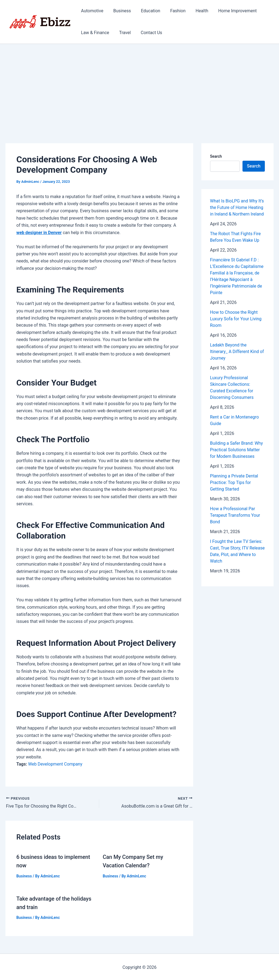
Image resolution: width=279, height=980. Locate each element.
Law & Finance (94, 33)
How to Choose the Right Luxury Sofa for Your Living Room (236, 319)
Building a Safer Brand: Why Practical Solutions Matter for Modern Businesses (237, 450)
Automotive (92, 11)
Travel (123, 33)
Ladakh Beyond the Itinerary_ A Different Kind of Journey (237, 352)
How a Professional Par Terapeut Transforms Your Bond (235, 515)
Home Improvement (230, 11)
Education (148, 11)
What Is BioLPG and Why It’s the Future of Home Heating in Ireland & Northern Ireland (237, 207)
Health (196, 11)
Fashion (174, 11)
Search (216, 156)
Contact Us (148, 33)
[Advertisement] (139, 85)
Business (120, 11)
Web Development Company (55, 764)
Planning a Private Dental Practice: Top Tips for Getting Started (234, 482)
